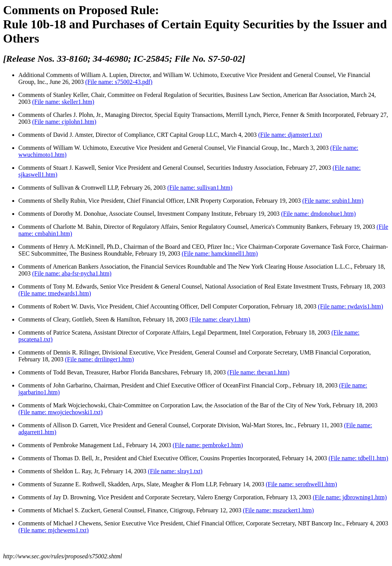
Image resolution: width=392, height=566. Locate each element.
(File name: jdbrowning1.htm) (350, 497)
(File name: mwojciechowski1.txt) (60, 412)
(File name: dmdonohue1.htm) (318, 214)
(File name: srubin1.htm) (333, 201)
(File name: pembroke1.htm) (208, 445)
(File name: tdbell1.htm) (358, 458)
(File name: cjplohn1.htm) (64, 122)
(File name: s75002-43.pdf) (119, 82)
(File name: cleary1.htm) (220, 319)
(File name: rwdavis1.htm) (351, 306)
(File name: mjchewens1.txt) (54, 530)
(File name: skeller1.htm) (63, 102)
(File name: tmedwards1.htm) (55, 293)
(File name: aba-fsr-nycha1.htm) (72, 273)
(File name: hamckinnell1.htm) (220, 253)
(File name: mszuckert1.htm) (278, 510)
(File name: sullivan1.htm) (200, 188)
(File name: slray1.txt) (175, 471)
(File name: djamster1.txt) (290, 135)
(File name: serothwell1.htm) (301, 484)
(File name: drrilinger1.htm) (100, 359)
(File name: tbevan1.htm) (258, 372)
